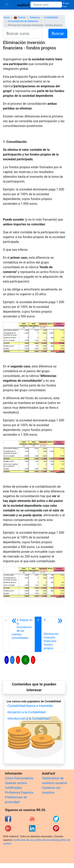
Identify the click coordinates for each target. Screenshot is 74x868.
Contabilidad (51, 17)
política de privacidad (46, 840)
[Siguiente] (53, 634)
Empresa (35, 17)
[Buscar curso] (46, 5)
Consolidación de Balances (23, 21)
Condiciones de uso (23, 840)
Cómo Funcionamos (19, 778)
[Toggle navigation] (7, 4)
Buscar (58, 34)
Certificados (13, 788)
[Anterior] (22, 634)
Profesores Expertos (19, 793)
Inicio (7, 17)
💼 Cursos (20, 17)
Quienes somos (16, 783)
